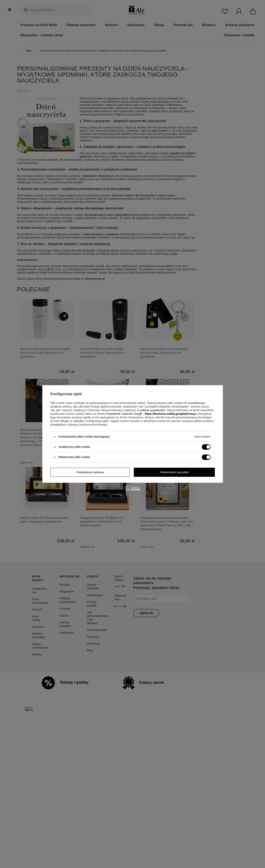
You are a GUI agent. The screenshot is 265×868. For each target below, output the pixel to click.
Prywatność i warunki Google (124, 414)
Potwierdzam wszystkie (174, 472)
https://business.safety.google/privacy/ (170, 414)
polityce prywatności (153, 410)
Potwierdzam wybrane (90, 472)
